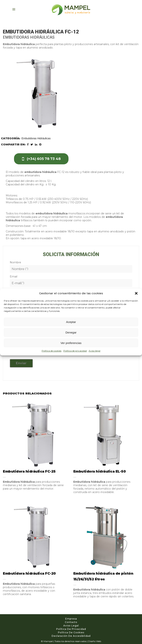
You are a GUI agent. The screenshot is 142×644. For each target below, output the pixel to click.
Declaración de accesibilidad (71, 636)
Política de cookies (52, 351)
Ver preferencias (71, 343)
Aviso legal (95, 351)
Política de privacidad (75, 351)
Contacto (71, 622)
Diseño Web (95, 641)
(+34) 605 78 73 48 (41, 159)
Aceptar (71, 322)
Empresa (71, 619)
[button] (136, 293)
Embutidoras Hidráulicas (36, 138)
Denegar (71, 332)
